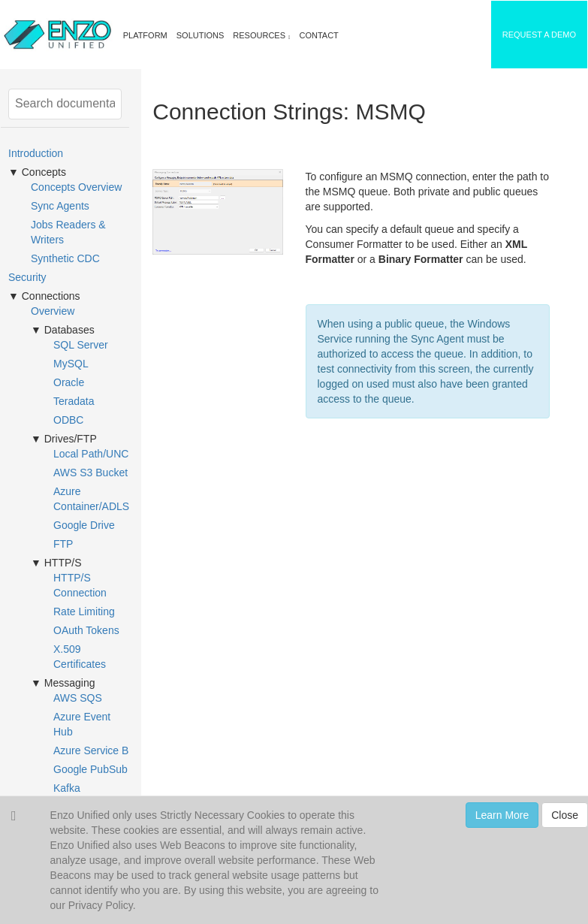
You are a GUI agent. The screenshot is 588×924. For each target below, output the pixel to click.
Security (27, 277)
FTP (63, 544)
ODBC (68, 420)
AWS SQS (78, 698)
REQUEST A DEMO (539, 35)
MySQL (71, 364)
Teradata (74, 401)
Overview (53, 311)
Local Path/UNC (91, 454)
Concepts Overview (76, 187)
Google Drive (84, 525)
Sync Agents (60, 206)
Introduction (36, 153)
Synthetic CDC (65, 258)
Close (565, 815)
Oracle (69, 382)
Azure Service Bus (96, 750)
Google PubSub (90, 769)
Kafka (67, 788)
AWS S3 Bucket (90, 473)
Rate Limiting (84, 611)
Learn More (502, 815)
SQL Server (81, 345)
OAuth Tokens (86, 630)
